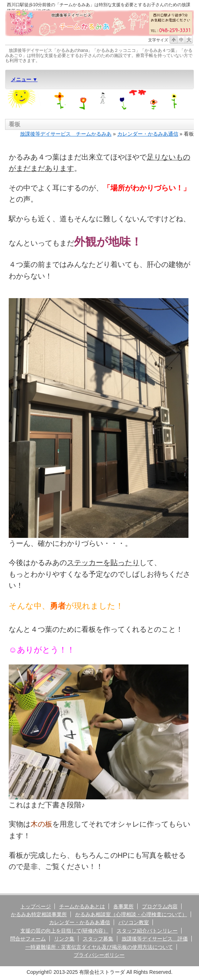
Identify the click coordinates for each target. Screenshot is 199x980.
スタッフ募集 (98, 939)
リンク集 (64, 939)
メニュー (22, 79)
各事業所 (123, 906)
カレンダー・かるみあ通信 (148, 134)
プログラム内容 (160, 906)
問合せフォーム (28, 939)
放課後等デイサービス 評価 (155, 939)
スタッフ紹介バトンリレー (147, 931)
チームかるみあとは (82, 906)
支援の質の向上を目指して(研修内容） (64, 931)
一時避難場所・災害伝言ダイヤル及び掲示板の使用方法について (99, 947)
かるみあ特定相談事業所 (39, 914)
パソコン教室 (134, 922)
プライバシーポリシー (99, 955)
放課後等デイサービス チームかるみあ (66, 134)
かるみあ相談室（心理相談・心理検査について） (131, 914)
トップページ (36, 906)
